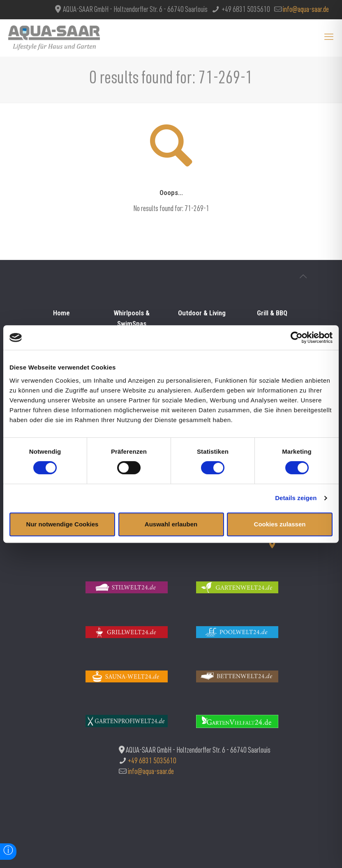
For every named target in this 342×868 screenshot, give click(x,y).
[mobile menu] (329, 38)
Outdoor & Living (202, 313)
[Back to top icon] (303, 278)
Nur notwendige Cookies (62, 524)
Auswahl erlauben (171, 524)
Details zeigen (296, 498)
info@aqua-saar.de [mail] (306, 10)
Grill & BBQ (272, 313)
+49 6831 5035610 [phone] (245, 10)
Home (61, 313)
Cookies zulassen (280, 524)
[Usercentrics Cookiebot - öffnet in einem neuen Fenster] (297, 338)
